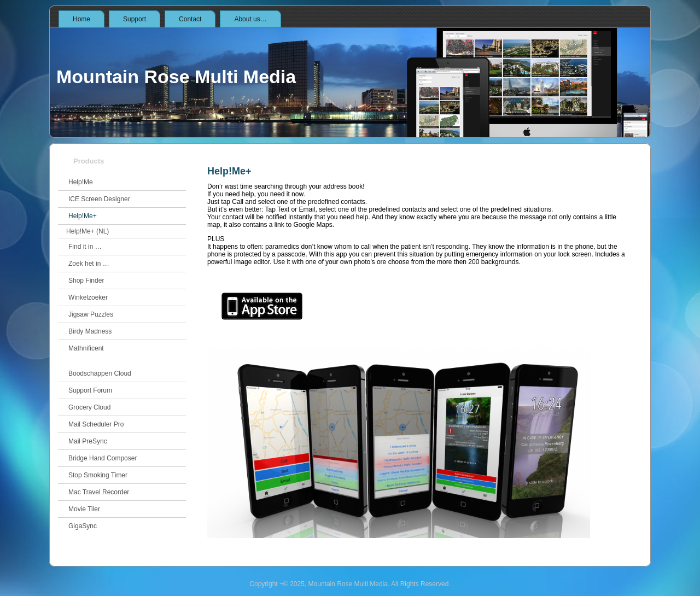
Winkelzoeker (88, 297)
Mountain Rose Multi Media (176, 77)
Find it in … (85, 247)
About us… (250, 19)
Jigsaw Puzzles (91, 314)
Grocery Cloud (89, 407)
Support (135, 19)
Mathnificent (86, 348)
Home (81, 19)
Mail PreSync (88, 441)
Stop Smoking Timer (98, 475)
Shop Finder (86, 281)
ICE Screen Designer (99, 199)
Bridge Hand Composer (103, 458)
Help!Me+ (83, 216)
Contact (190, 19)
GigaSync (83, 526)
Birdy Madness (90, 331)
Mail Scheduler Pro (96, 424)
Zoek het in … (89, 264)
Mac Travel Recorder (99, 492)
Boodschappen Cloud (100, 373)
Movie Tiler (84, 509)
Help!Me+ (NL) (87, 231)
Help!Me (81, 182)
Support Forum (90, 390)
